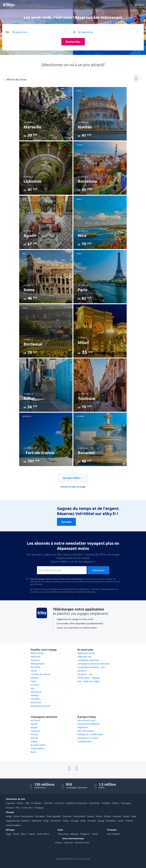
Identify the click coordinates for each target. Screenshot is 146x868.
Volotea (34, 734)
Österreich (56, 821)
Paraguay (39, 808)
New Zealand (113, 834)
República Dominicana (77, 803)
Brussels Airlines (38, 745)
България (40, 816)
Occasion (35, 685)
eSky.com (68, 843)
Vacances (35, 660)
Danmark (67, 816)
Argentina (10, 803)
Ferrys (34, 681)
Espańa (90, 816)
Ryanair (34, 724)
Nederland (36, 821)
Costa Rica (59, 803)
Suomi (121, 821)
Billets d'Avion (37, 653)
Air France (35, 720)
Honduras (106, 803)
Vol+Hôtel (35, 667)
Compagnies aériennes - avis (91, 667)
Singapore (85, 834)
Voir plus (66, 522)
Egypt (9, 834)
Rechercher (73, 42)
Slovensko (111, 821)
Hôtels (34, 671)
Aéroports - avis (85, 674)
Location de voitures (40, 674)
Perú (18, 808)
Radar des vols (84, 657)
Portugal (75, 821)
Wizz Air (34, 738)
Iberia (33, 752)
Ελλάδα (107, 816)
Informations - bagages (89, 678)
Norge (46, 821)
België (9, 816)
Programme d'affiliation (89, 724)
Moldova (25, 821)
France (99, 816)
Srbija (83, 821)
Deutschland (79, 816)
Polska (66, 821)
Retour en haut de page (73, 487)
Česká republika (54, 816)
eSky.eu (59, 843)
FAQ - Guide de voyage (88, 681)
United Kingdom (13, 825)
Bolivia (20, 803)
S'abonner (98, 570)
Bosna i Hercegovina (23, 816)
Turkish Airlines (38, 748)
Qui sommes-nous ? (87, 720)
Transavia (35, 731)
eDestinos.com (82, 843)
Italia (134, 816)
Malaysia (74, 834)
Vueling (34, 741)
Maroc (24, 834)
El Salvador (36, 803)
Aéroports (82, 671)
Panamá (10, 808)
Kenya (16, 834)
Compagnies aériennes (88, 660)
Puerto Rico (27, 808)
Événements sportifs (40, 706)
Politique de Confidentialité (90, 734)
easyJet (34, 727)
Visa (33, 688)
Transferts (36, 699)
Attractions (36, 702)
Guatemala (94, 803)
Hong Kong (63, 834)
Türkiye (95, 834)
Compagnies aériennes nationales (94, 664)
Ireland (126, 816)
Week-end (35, 657)
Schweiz (129, 821)
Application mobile (86, 653)
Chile (27, 803)
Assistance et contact (88, 738)
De (7, 32)
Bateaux (35, 678)
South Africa (43, 834)
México (116, 803)
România (92, 821)
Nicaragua (126, 803)
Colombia (48, 803)
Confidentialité (84, 741)
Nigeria (32, 834)
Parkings (35, 695)
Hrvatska (117, 816)
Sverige (101, 821)
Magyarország (13, 821)
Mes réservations (86, 731)
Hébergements (38, 664)
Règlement (83, 727)
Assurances (36, 692)
